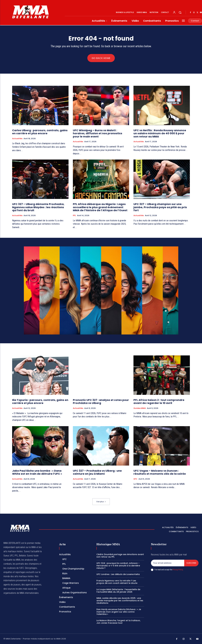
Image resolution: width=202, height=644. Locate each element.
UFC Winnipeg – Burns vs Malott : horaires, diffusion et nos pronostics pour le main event (98, 133)
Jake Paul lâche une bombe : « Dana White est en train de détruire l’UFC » (37, 472)
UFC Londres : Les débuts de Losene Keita (118, 574)
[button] (180, 12)
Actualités (17, 139)
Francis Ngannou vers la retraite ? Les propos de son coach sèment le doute (117, 582)
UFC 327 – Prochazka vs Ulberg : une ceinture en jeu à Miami (97, 472)
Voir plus (101, 502)
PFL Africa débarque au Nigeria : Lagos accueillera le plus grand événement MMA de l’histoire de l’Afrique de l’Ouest (100, 207)
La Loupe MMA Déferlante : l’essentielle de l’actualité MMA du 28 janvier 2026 (118, 591)
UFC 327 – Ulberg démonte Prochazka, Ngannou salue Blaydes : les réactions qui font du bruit (38, 207)
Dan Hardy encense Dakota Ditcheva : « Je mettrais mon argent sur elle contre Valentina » (119, 612)
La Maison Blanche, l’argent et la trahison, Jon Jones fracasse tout (118, 622)
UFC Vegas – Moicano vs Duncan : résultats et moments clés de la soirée (160, 472)
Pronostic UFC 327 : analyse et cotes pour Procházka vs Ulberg (101, 402)
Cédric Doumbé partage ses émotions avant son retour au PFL (120, 556)
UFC (135, 479)
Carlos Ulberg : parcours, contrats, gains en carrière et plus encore (40, 132)
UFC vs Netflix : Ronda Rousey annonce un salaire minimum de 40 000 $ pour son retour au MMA (160, 133)
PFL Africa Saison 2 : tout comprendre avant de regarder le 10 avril (159, 402)
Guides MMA (140, 408)
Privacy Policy (178, 570)
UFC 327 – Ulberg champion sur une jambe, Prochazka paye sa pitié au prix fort (160, 207)
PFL (74, 216)
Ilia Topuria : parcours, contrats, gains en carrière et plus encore (40, 402)
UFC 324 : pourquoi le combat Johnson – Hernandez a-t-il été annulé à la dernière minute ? (118, 566)
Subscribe (191, 563)
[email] (168, 563)
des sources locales (13, 589)
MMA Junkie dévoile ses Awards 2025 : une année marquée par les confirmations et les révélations (120, 601)
